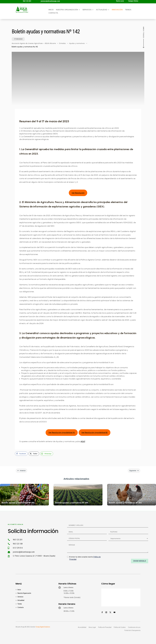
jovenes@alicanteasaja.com (50, 1)
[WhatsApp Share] (47, 454)
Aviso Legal (92, 627)
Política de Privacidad (105, 627)
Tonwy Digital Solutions (43, 627)
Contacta (53, 13)
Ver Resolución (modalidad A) (62, 432)
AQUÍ (83, 441)
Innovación (117, 10)
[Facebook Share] (21, 454)
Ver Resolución (78, 193)
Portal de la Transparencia (132, 631)
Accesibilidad (82, 627)
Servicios (87, 10)
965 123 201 (27, 1)
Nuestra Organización (67, 10)
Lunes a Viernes (68, 587)
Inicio (51, 10)
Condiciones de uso (134, 627)
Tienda (128, 10)
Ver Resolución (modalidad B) (94, 432)
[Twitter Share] (34, 454)
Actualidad (102, 10)
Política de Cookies (120, 627)
